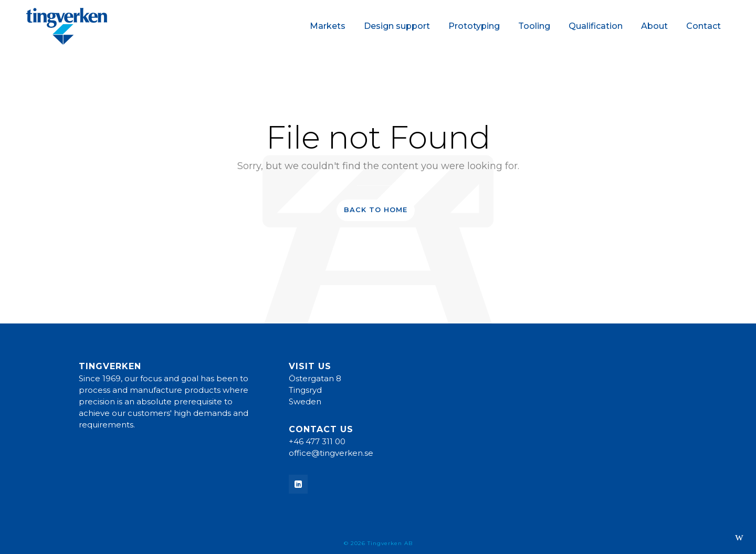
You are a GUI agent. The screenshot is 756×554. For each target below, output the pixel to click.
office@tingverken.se (331, 453)
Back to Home (376, 210)
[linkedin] (298, 484)
